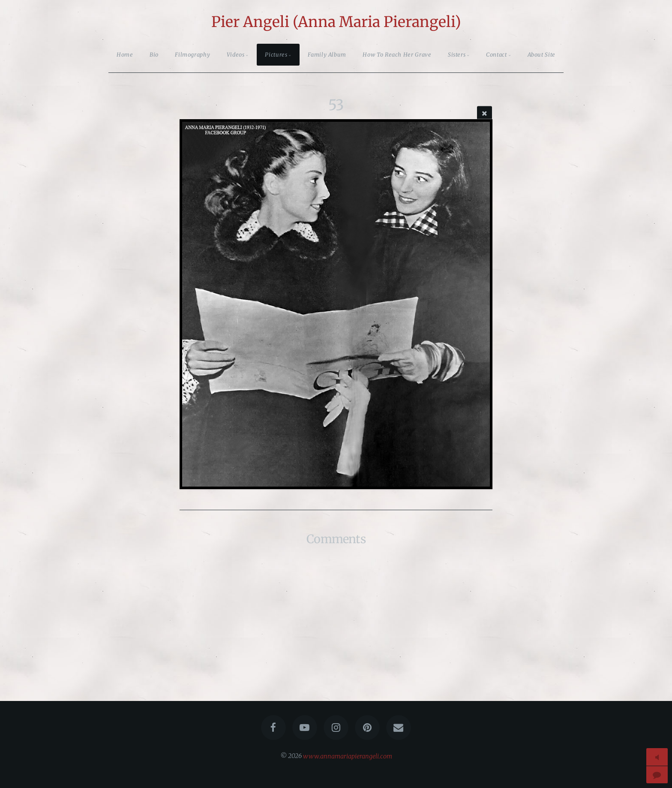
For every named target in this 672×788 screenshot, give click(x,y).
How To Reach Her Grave (397, 54)
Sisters (457, 54)
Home (125, 54)
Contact (496, 54)
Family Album (327, 54)
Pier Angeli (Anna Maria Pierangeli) (336, 22)
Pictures (276, 54)
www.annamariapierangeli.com (348, 756)
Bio (154, 54)
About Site (541, 54)
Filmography (192, 54)
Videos (236, 54)
